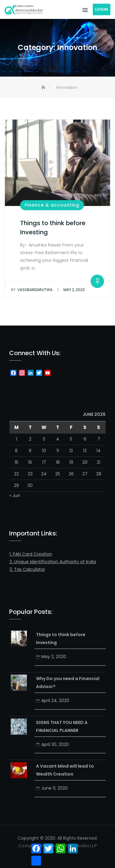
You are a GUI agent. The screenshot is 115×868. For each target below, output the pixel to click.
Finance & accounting (52, 205)
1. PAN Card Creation (31, 554)
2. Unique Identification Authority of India (53, 562)
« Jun (15, 495)
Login (102, 9)
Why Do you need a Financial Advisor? (68, 683)
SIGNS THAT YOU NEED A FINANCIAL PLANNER (62, 726)
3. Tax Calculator (27, 569)
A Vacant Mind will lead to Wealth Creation (65, 770)
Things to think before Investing (61, 639)
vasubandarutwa (32, 290)
